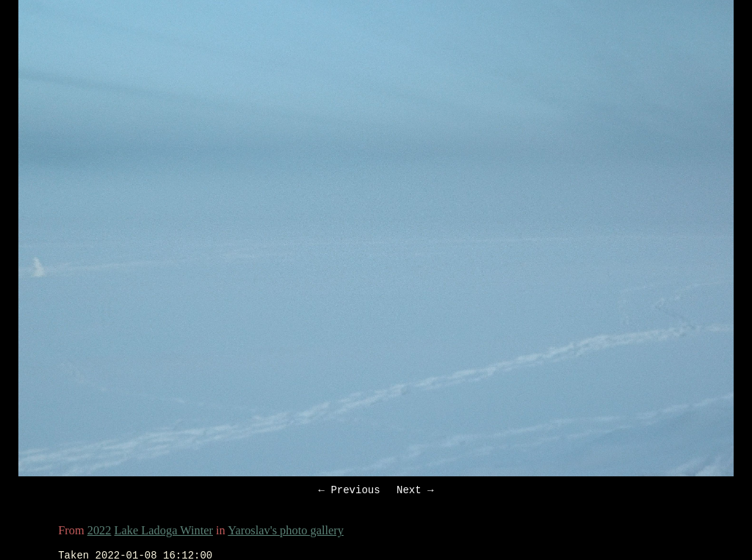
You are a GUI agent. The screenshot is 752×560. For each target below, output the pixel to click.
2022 (100, 532)
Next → (415, 491)
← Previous (350, 491)
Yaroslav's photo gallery (286, 532)
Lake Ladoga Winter (164, 532)
